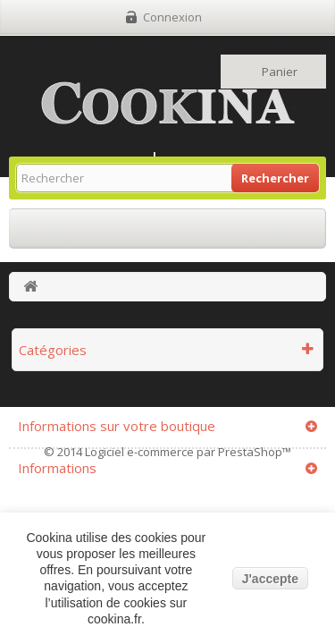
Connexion (172, 17)
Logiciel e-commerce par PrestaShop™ (188, 452)
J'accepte (270, 579)
